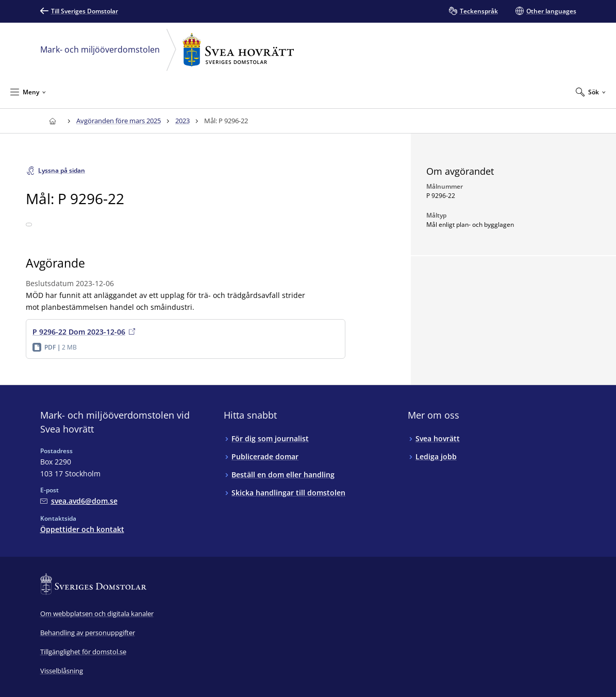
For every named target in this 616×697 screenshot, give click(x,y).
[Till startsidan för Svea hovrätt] (53, 121)
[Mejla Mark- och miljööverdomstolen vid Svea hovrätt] (79, 501)
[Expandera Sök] (591, 92)
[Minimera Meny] (28, 92)
